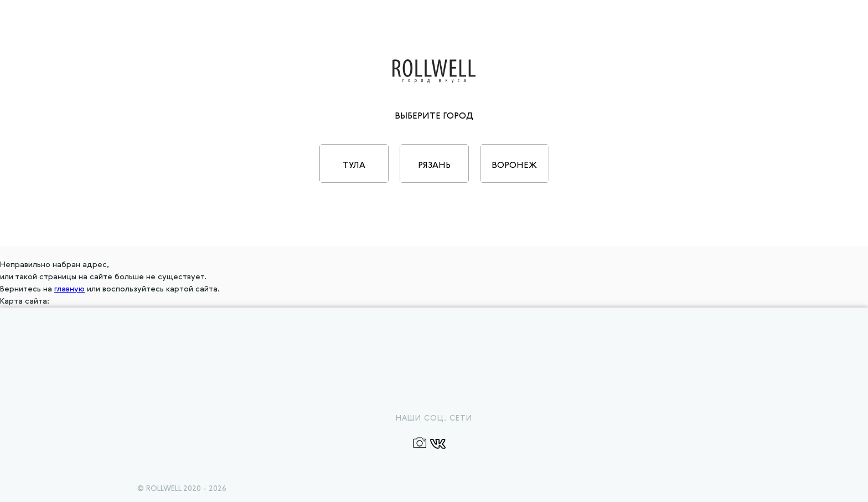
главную (69, 289)
